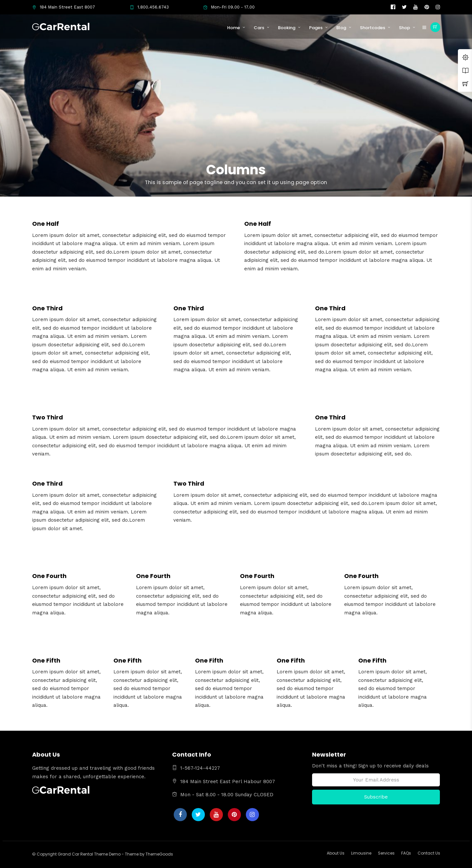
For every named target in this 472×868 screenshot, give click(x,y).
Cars (259, 28)
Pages (316, 28)
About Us (336, 853)
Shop (404, 28)
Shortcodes (373, 28)
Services (386, 853)
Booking (287, 28)
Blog (341, 28)
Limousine (361, 853)
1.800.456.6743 (149, 7)
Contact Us (429, 853)
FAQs (406, 853)
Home (234, 28)
